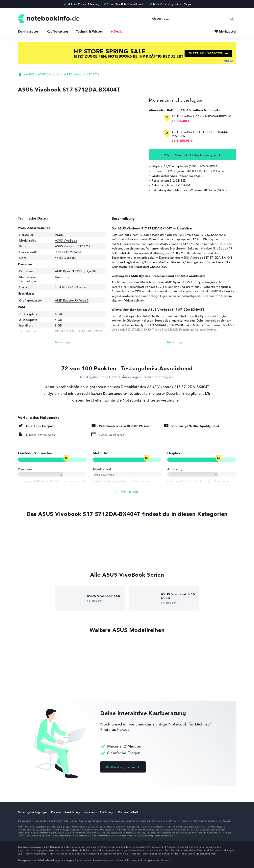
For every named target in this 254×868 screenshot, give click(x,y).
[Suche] (192, 18)
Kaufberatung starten (120, 767)
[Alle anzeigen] (127, 492)
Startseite (20, 74)
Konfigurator (28, 31)
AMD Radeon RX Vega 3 (186, 176)
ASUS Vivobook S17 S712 (82, 74)
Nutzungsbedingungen (33, 812)
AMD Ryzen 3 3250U (179, 282)
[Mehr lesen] (62, 342)
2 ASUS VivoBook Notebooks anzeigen (190, 155)
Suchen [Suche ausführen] (232, 18)
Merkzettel (228, 31)
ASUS (30, 74)
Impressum (90, 812)
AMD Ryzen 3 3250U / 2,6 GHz (189, 171)
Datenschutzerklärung (65, 812)
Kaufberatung (57, 31)
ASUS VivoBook (49, 74)
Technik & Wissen (89, 31)
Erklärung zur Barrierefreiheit (119, 812)
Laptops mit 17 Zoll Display (194, 239)
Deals (118, 31)
